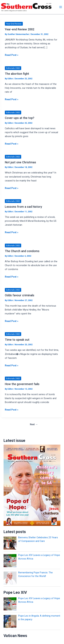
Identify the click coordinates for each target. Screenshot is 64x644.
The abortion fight (17, 74)
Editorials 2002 (13, 68)
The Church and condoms (22, 251)
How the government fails (22, 384)
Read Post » (12, 55)
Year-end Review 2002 (20, 29)
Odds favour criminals (20, 295)
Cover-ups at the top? (20, 118)
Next (34, 424)
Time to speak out (17, 340)
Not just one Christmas (20, 162)
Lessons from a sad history (23, 207)
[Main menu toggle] (61, 7)
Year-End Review (14, 24)
